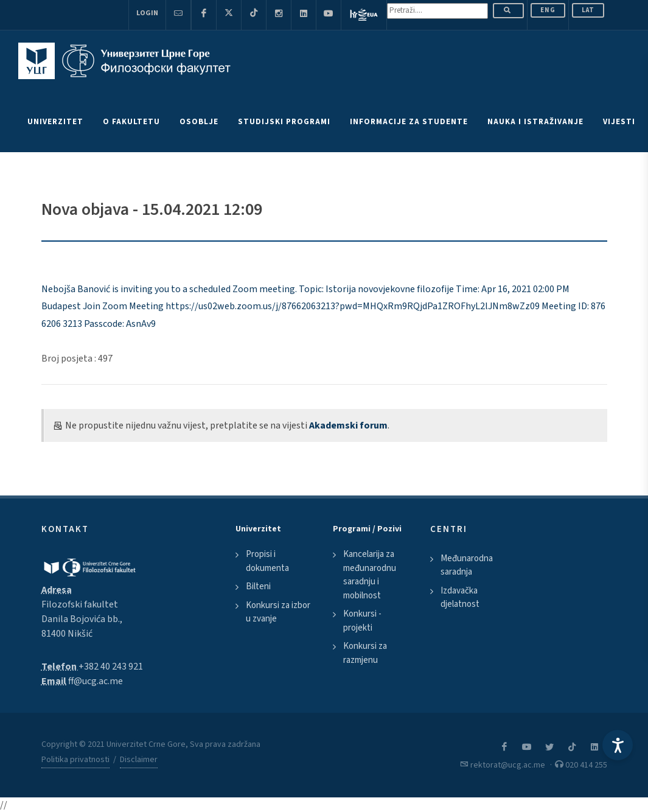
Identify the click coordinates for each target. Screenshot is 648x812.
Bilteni (258, 586)
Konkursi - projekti (362, 621)
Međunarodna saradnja (467, 565)
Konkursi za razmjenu (365, 653)
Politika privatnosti (75, 760)
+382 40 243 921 (111, 667)
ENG (548, 10)
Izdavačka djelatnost (460, 598)
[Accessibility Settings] (618, 745)
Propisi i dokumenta (267, 561)
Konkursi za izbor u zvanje (278, 612)
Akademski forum (348, 425)
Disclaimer (139, 760)
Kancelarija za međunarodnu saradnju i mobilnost (370, 575)
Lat (588, 10)
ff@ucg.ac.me (96, 681)
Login (147, 13)
